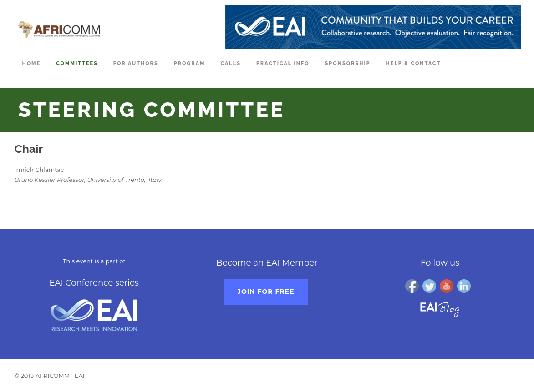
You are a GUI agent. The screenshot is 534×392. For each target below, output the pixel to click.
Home (32, 63)
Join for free (266, 291)
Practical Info (283, 63)
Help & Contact (414, 63)
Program (190, 63)
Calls (231, 63)
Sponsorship (348, 63)
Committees (77, 63)
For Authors (136, 63)
